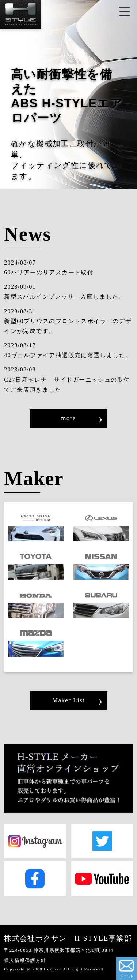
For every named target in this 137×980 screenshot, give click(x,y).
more (68, 418)
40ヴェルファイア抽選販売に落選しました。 (68, 355)
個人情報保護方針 (25, 960)
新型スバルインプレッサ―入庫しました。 (64, 297)
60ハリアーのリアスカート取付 (49, 272)
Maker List (68, 700)
